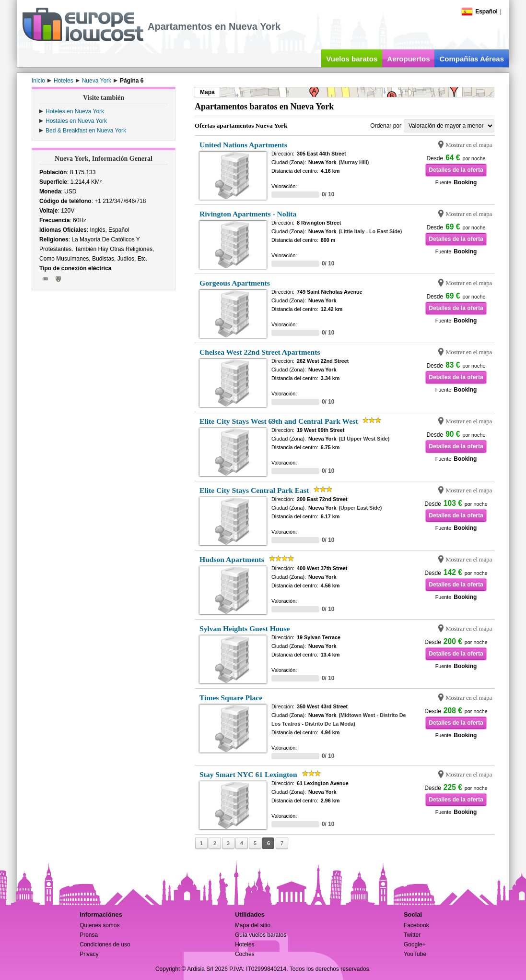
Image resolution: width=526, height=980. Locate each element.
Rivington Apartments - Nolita (248, 214)
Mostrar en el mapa (469, 145)
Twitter (412, 935)
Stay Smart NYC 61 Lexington (248, 774)
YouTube (415, 954)
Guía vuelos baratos (261, 935)
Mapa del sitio (253, 925)
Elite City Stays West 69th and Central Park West (279, 421)
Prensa (89, 935)
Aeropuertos (408, 59)
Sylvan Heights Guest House (245, 628)
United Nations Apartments (243, 145)
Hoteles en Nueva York (75, 111)
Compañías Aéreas (472, 59)
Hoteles (245, 944)
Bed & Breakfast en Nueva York (86, 131)
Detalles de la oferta (456, 170)
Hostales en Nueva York (76, 121)
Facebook (416, 925)
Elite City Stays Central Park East (254, 490)
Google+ (415, 944)
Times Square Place (231, 698)
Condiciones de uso (105, 944)
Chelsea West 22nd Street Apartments (260, 352)
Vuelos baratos (352, 59)
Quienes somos (99, 925)
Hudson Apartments (232, 559)
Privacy (89, 954)
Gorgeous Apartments (235, 283)
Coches (245, 954)
